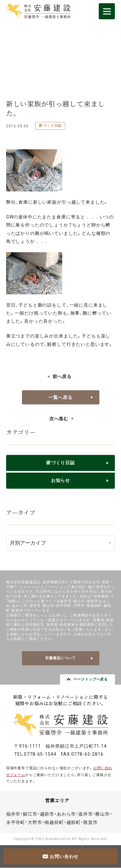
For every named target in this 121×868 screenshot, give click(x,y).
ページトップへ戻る (91, 679)
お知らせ (60, 480)
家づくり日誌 (50, 126)
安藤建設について (60, 658)
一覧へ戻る (60, 397)
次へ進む (59, 419)
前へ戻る (62, 376)
